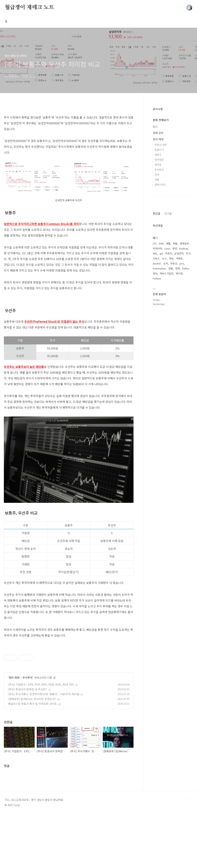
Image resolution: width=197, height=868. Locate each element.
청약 (155, 273)
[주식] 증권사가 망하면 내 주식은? (27, 743)
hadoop (184, 248)
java (182, 263)
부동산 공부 (161, 145)
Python (157, 278)
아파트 (179, 258)
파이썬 (179, 273)
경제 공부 (158, 133)
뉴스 (155, 126)
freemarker (159, 268)
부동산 (174, 263)
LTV (155, 243)
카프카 (169, 253)
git (161, 253)
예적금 (158, 165)
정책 (157, 175)
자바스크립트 (167, 273)
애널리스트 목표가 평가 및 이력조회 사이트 (32, 757)
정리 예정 (14, 731)
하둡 (175, 243)
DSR (161, 243)
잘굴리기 (159, 150)
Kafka (185, 268)
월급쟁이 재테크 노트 (29, 7)
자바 (171, 258)
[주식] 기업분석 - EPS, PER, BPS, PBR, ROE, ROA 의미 (41, 738)
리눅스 (156, 258)
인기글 (168, 213)
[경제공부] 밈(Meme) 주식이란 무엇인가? (32, 753)
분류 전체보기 (161, 120)
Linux (167, 248)
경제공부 (184, 243)
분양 (175, 248)
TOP (189, 855)
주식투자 (28, 731)
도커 (166, 263)
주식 (188, 253)
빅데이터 (157, 248)
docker (157, 263)
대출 (168, 243)
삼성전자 (179, 253)
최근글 (157, 213)
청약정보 (159, 160)
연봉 (157, 180)
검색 (180, 8)
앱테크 (158, 155)
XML (155, 253)
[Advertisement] (69, 671)
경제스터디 (160, 185)
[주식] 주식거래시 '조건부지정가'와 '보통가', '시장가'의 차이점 (43, 748)
